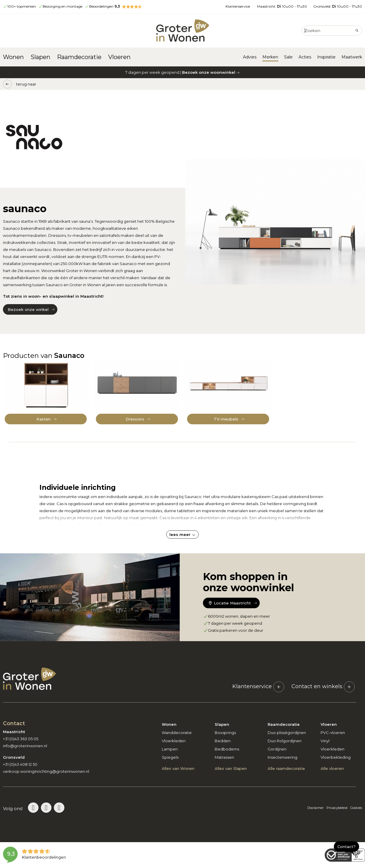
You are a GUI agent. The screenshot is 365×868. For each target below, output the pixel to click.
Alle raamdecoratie (286, 768)
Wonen (13, 57)
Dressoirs (135, 419)
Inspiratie (326, 57)
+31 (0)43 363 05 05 (21, 739)
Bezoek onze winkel (28, 309)
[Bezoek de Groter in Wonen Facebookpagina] (59, 808)
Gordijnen (277, 749)
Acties (305, 57)
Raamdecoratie (79, 57)
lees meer (182, 534)
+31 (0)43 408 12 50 (20, 764)
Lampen (170, 749)
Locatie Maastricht (229, 603)
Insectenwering (282, 757)
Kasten (44, 419)
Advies (250, 57)
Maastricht (282, 6)
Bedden (223, 741)
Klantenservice (238, 6)
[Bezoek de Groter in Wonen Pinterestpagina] (33, 808)
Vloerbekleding (336, 757)
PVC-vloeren (333, 733)
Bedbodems (227, 749)
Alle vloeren (332, 768)
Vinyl (325, 741)
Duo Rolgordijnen (285, 741)
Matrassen (224, 757)
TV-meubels (226, 419)
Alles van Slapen (231, 768)
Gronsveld (338, 6)
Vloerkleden (174, 741)
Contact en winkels (323, 686)
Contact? (346, 847)
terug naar (26, 84)
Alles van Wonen (178, 768)
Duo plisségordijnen (287, 733)
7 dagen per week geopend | (183, 72)
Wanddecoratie (177, 733)
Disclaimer (315, 808)
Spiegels (170, 757)
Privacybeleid (337, 808)
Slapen (40, 57)
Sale (288, 57)
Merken (270, 57)
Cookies (356, 808)
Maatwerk (352, 57)
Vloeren (119, 57)
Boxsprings (225, 733)
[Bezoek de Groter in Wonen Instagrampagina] (46, 808)
